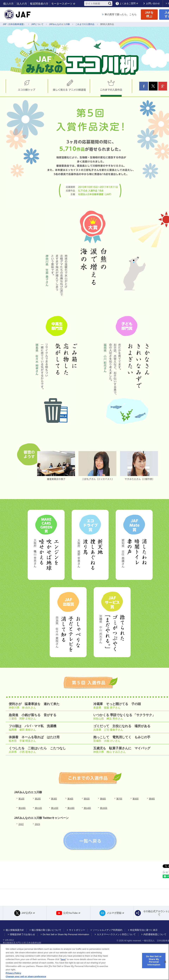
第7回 (119, 799)
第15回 (104, 808)
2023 (37, 824)
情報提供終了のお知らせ (22, 937)
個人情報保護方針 (15, 933)
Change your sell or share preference (26, 976)
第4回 (70, 799)
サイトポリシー (77, 933)
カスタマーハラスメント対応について (116, 937)
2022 (21, 824)
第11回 (38, 808)
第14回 (87, 808)
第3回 (54, 799)
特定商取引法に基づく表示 (144, 933)
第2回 (38, 799)
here (63, 959)
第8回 (135, 799)
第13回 (71, 808)
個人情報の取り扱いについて (46, 933)
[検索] (110, 4)
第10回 (22, 808)
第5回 (87, 799)
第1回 (21, 799)
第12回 (55, 808)
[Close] (165, 962)
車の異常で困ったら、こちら (121, 14)
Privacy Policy (13, 973)
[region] (84, 962)
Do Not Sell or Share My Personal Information (66, 937)
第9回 (152, 799)
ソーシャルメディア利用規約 (107, 933)
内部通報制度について (155, 937)
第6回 (103, 799)
